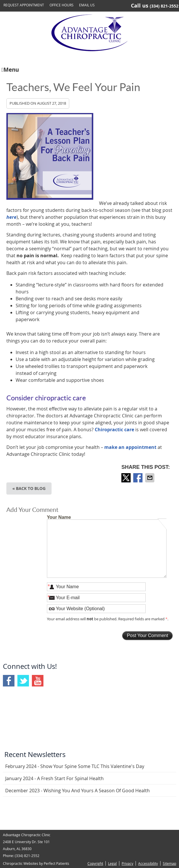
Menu (10, 69)
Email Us (87, 5)
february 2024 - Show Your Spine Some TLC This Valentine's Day (75, 766)
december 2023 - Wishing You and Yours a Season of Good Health (77, 791)
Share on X (127, 478)
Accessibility (148, 863)
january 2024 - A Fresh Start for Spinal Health (54, 778)
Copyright (95, 863)
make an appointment (130, 447)
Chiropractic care (114, 430)
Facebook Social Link (9, 681)
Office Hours (62, 5)
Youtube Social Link (38, 681)
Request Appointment (24, 5)
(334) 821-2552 (164, 6)
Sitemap (169, 863)
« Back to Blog (29, 488)
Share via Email (150, 478)
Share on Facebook (138, 478)
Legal (112, 863)
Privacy (127, 863)
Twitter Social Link (23, 681)
